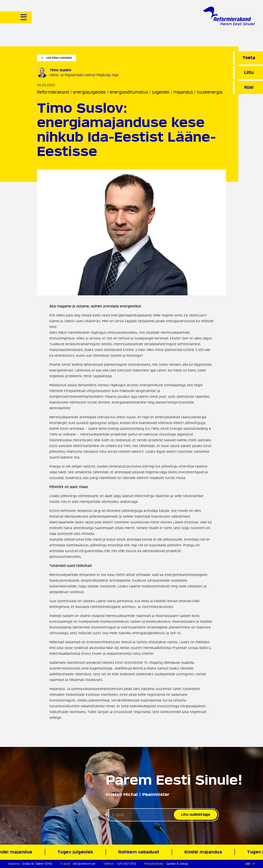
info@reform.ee (84, 864)
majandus (183, 92)
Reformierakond (53, 92)
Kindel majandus (204, 852)
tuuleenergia (210, 92)
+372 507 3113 (126, 864)
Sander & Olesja (177, 864)
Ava (250, 864)
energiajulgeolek (89, 92)
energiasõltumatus (129, 92)
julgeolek (161, 92)
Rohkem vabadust (140, 852)
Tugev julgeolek (76, 852)
